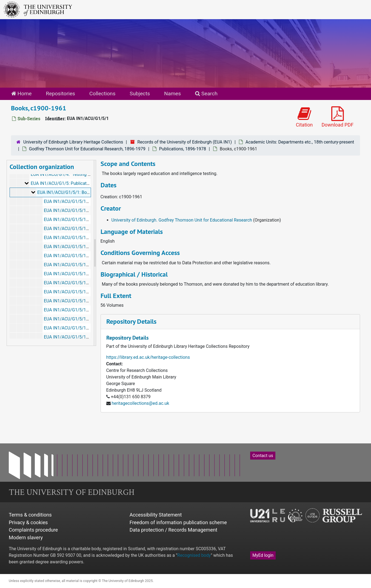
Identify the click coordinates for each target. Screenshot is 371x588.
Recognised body (194, 555)
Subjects (140, 94)
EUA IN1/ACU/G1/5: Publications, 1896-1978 (74, 183)
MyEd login (263, 555)
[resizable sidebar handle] (95, 253)
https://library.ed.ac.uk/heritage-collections (148, 357)
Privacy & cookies (28, 522)
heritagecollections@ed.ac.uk (140, 403)
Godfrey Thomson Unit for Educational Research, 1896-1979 (87, 149)
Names (172, 94)
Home (21, 94)
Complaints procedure (33, 530)
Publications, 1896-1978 (183, 149)
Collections (102, 94)
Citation (304, 117)
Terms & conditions (30, 515)
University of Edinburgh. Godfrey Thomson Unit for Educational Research (182, 220)
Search (206, 94)
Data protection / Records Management (173, 530)
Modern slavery (26, 537)
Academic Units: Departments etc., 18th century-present (300, 142)
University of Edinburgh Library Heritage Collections (73, 142)
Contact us (263, 456)
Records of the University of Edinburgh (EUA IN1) (185, 142)
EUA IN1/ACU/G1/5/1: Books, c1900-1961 (78, 192)
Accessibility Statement (156, 515)
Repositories (60, 94)
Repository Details (131, 321)
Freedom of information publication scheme (178, 522)
